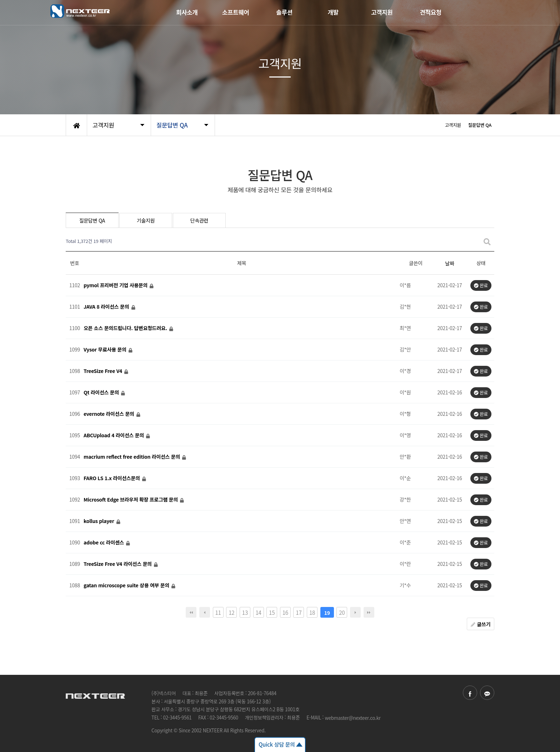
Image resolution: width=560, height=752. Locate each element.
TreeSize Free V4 (104, 371)
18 (312, 612)
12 (231, 612)
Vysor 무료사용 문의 (106, 350)
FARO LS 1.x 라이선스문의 (112, 478)
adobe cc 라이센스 (104, 543)
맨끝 (369, 612)
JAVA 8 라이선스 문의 (107, 307)
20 (342, 612)
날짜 (449, 263)
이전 (205, 612)
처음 (191, 612)
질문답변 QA (92, 220)
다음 (355, 612)
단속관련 (199, 220)
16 (285, 612)
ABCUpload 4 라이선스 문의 (114, 435)
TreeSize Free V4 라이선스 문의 (118, 564)
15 (272, 612)
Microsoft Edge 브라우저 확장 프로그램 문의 (131, 500)
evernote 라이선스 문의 (109, 414)
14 (258, 612)
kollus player (99, 521)
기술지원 (146, 220)
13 (245, 612)
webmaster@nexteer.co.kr (352, 718)
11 (218, 612)
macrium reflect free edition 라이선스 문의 (132, 457)
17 (299, 612)
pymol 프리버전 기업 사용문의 (116, 285)
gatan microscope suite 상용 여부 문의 (127, 586)
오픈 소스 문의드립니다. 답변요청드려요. (126, 328)
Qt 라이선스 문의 (102, 393)
